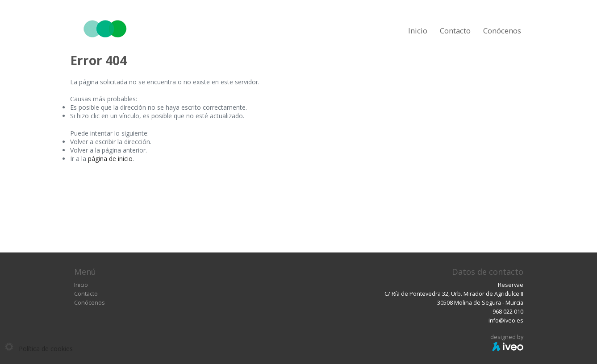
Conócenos (502, 31)
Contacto (455, 31)
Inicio (418, 31)
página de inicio (110, 159)
